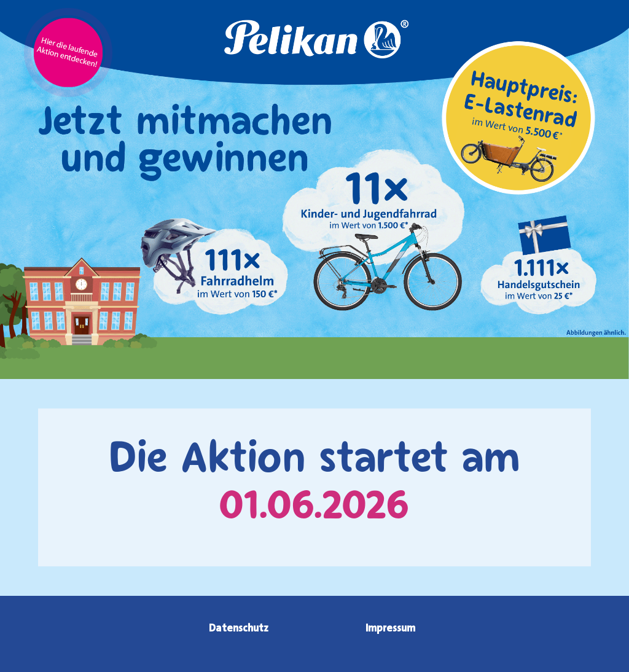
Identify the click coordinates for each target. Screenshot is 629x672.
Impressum (390, 628)
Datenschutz (239, 628)
